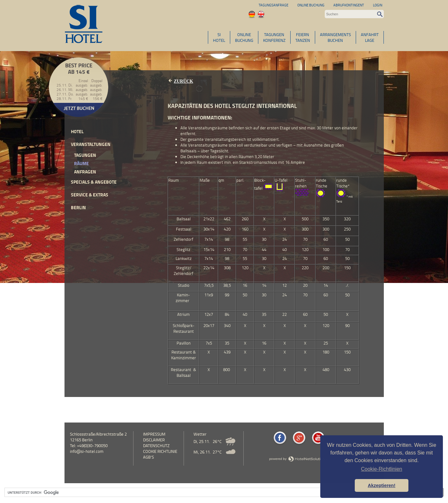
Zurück (183, 81)
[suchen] (210, 492)
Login (378, 5)
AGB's (148, 457)
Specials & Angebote (94, 182)
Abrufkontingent (349, 5)
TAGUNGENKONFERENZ (274, 37)
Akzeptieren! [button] (382, 485)
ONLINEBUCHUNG (244, 37)
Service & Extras (90, 195)
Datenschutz (156, 446)
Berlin (78, 207)
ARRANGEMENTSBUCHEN (335, 37)
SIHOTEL (219, 37)
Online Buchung (311, 5)
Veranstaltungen (91, 144)
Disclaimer (154, 440)
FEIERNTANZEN (303, 37)
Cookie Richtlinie (160, 451)
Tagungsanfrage (273, 5)
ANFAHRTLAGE (370, 37)
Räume (81, 163)
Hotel (77, 131)
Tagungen (85, 155)
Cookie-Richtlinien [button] (382, 469)
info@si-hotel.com (87, 451)
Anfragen (85, 172)
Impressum (154, 434)
